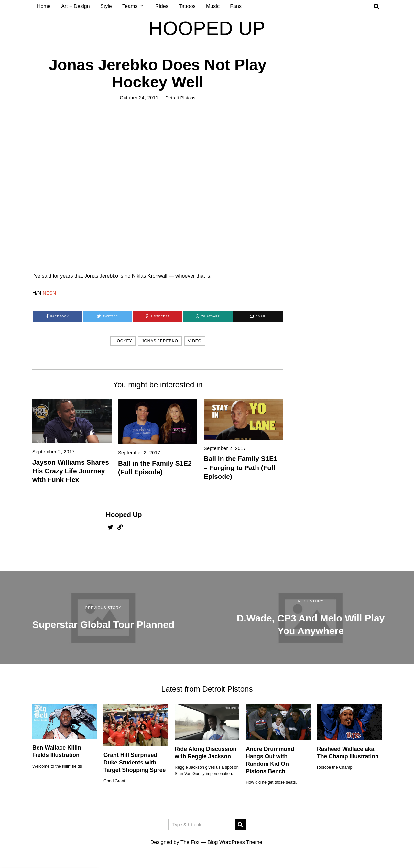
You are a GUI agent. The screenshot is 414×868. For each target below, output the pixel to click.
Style (106, 6)
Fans (236, 6)
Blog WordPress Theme (235, 842)
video (195, 341)
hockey (123, 341)
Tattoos (187, 6)
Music (213, 6)
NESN (50, 293)
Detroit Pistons (180, 98)
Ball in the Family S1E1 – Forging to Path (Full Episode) (241, 467)
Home (44, 6)
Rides (162, 6)
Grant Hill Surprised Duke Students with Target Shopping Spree (135, 763)
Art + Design (75, 6)
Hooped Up (124, 515)
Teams (130, 6)
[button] (240, 825)
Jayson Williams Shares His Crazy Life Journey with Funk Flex (71, 471)
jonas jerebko (160, 341)
